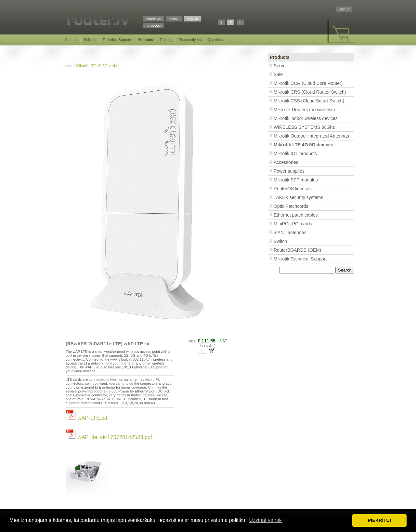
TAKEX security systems (298, 197)
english (193, 19)
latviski (174, 19)
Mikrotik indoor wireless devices (306, 118)
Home (67, 66)
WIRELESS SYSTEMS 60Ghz (304, 127)
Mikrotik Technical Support (300, 259)
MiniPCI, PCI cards (293, 224)
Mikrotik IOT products (295, 153)
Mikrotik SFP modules (296, 180)
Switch (280, 241)
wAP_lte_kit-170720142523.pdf (109, 437)
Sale (278, 74)
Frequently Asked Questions (201, 40)
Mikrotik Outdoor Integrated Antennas (311, 136)
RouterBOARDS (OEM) (297, 250)
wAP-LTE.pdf (87, 418)
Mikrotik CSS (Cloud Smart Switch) (309, 101)
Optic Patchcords (291, 206)
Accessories (286, 162)
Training (166, 40)
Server (280, 66)
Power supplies (289, 171)
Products (145, 40)
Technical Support (117, 40)
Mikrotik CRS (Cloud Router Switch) (310, 92)
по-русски (154, 25)
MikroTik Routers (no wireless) (304, 110)
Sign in (344, 9)
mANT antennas (290, 233)
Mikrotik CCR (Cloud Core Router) (308, 83)
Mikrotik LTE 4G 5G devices (98, 66)
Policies (90, 40)
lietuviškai (153, 19)
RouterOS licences (293, 189)
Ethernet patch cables (296, 215)
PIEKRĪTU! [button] (380, 520)
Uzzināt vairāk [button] (266, 520)
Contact (71, 40)
